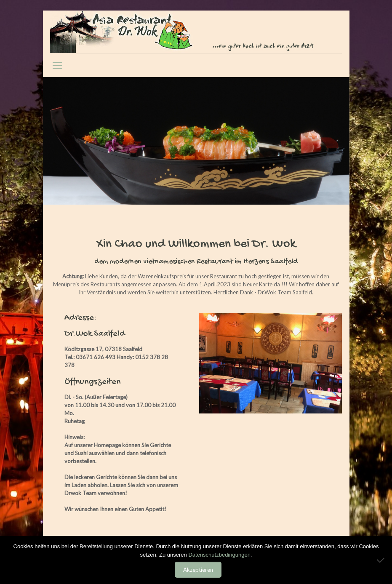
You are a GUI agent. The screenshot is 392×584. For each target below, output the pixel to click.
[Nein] (381, 560)
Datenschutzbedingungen (219, 555)
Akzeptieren (198, 570)
